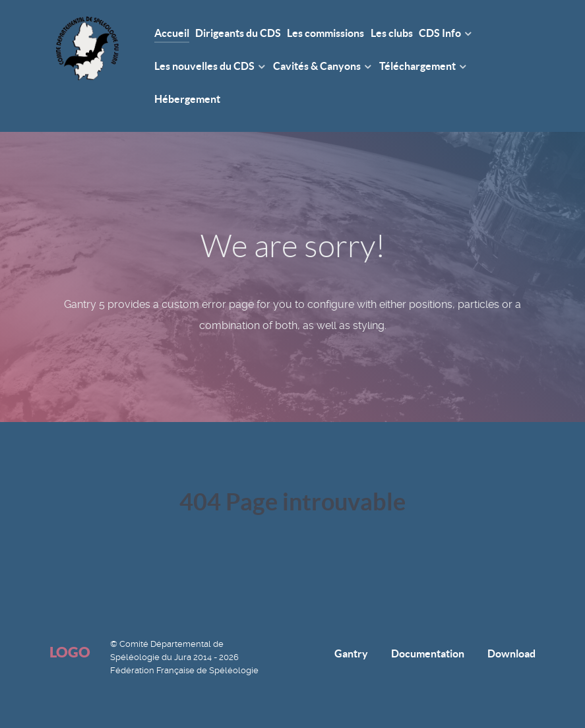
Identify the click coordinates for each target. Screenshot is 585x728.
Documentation (428, 653)
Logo (70, 652)
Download (511, 653)
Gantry (351, 653)
